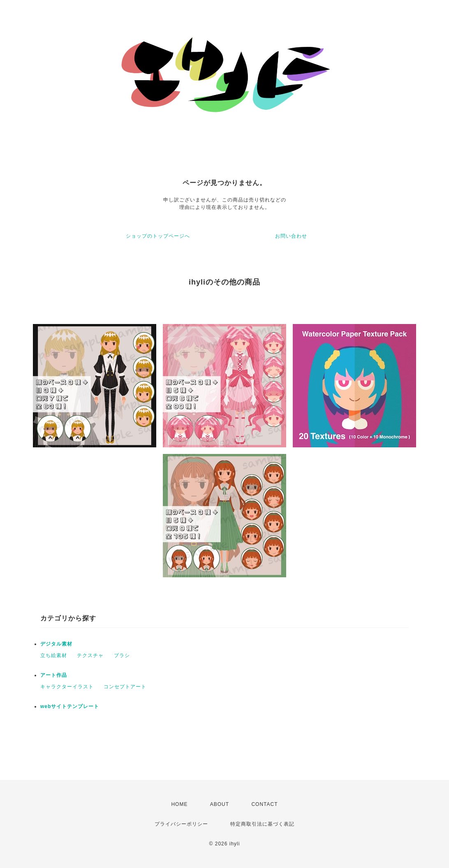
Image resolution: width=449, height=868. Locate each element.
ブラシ (122, 655)
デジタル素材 (56, 644)
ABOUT (220, 804)
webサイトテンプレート (70, 706)
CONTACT (264, 804)
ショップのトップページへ (158, 236)
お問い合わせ (291, 236)
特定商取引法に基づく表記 (262, 824)
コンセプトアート (125, 687)
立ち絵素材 (54, 655)
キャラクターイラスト (67, 687)
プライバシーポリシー (181, 824)
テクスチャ (90, 655)
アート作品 (54, 675)
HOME (179, 804)
